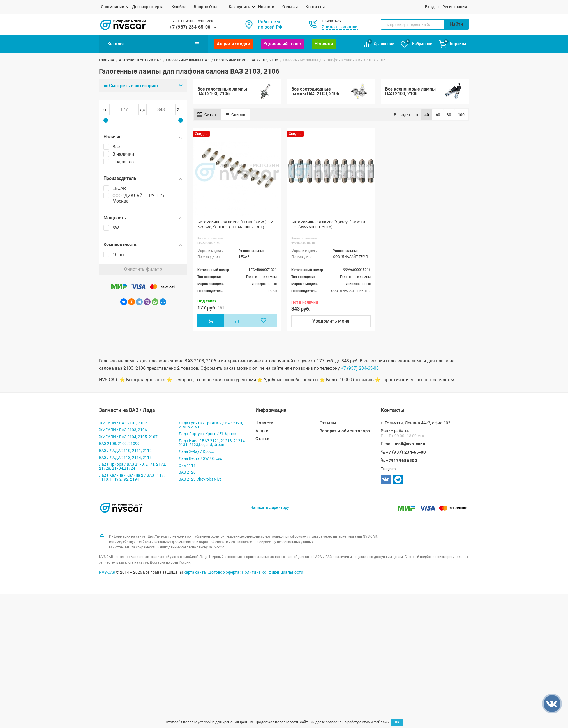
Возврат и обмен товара (345, 433)
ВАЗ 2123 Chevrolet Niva (200, 481)
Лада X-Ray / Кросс (196, 454)
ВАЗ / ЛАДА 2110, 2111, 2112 (125, 453)
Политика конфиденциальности (273, 574)
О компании (113, 7)
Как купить (240, 7)
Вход (430, 7)
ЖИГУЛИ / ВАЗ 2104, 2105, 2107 (128, 439)
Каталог (153, 44)
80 (449, 117)
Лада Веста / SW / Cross (200, 460)
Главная (107, 60)
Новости (266, 7)
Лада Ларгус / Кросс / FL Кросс (207, 436)
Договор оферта (148, 7)
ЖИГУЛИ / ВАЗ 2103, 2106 (123, 432)
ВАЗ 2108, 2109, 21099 (119, 446)
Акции (262, 433)
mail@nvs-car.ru (411, 446)
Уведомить (331, 323)
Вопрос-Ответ (207, 7)
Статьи (263, 441)
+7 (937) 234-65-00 (190, 27)
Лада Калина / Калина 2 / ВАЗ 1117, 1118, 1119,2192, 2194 (132, 479)
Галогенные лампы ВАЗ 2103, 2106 (246, 60)
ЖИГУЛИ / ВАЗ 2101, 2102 (123, 425)
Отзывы (290, 7)
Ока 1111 (187, 467)
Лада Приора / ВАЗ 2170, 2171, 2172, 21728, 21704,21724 (132, 468)
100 (461, 117)
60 (438, 117)
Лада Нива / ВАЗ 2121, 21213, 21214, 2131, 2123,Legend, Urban (212, 445)
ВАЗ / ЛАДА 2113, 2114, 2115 (125, 460)
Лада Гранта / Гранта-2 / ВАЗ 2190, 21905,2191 (211, 427)
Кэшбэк (179, 7)
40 (427, 117)
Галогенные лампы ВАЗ (188, 60)
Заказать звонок (340, 27)
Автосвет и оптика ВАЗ (140, 60)
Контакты (315, 7)
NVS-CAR (107, 574)
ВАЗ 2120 (187, 474)
